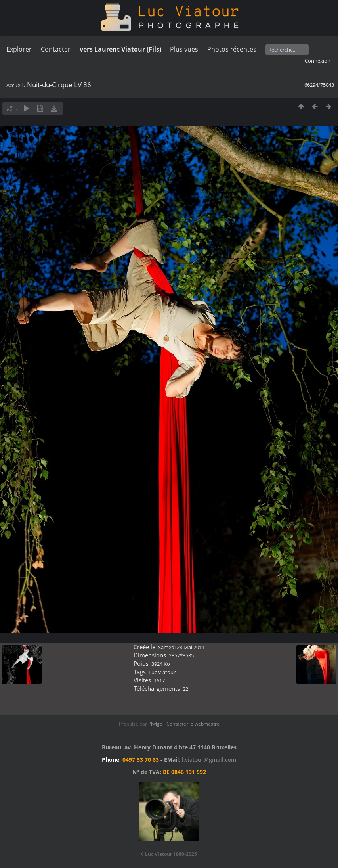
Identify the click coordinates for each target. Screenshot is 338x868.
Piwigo (155, 724)
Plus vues (184, 49)
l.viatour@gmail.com (209, 760)
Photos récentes (232, 49)
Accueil (14, 85)
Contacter (56, 49)
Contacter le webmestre (193, 724)
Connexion (318, 61)
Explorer (19, 49)
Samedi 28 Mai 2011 (181, 647)
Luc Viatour (162, 672)
